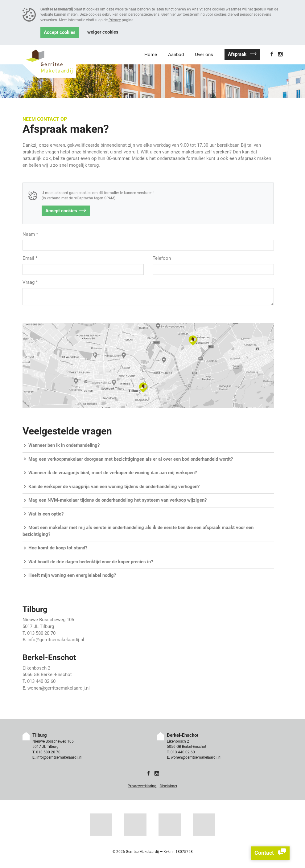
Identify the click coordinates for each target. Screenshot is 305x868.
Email (30, 258)
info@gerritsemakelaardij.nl (56, 640)
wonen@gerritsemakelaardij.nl (59, 688)
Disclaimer (169, 786)
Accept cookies (60, 33)
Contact (270, 853)
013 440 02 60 (41, 681)
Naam (30, 234)
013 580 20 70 (41, 633)
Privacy (115, 20)
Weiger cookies (103, 32)
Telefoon (162, 258)
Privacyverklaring (142, 786)
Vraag (30, 282)
